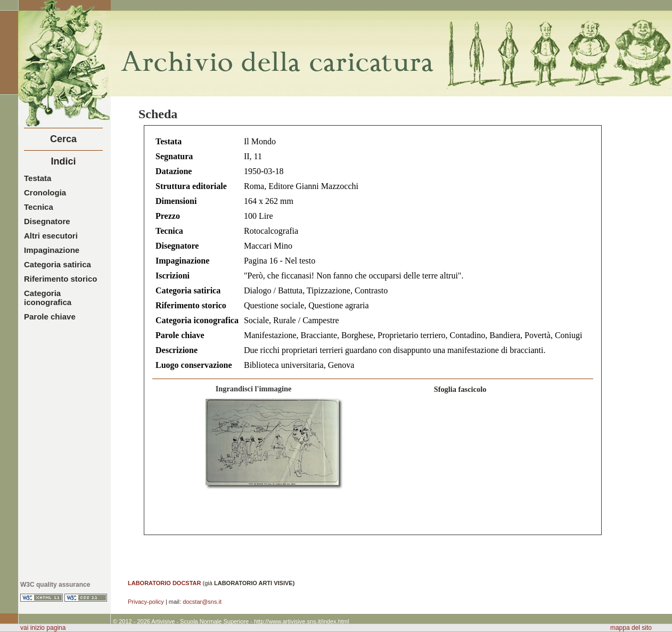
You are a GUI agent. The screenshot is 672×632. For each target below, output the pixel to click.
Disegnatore (47, 221)
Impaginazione (52, 250)
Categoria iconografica (48, 298)
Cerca (63, 139)
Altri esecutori (51, 236)
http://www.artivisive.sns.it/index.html (302, 621)
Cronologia (45, 192)
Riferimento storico (61, 279)
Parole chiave (50, 317)
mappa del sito (631, 628)
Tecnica (39, 207)
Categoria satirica (58, 264)
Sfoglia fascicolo (460, 389)
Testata (38, 178)
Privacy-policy (146, 602)
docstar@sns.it (202, 602)
